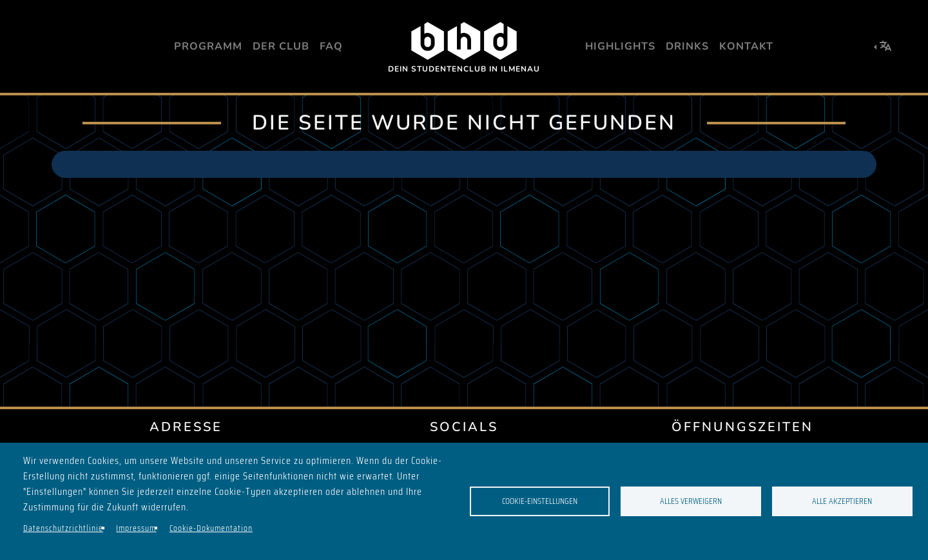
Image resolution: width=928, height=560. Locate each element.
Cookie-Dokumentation (211, 528)
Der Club (281, 46)
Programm (208, 46)
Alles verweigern (691, 501)
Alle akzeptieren (842, 501)
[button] (883, 47)
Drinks (687, 46)
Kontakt (746, 46)
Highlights (620, 46)
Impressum (136, 528)
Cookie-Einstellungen (540, 501)
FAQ (331, 46)
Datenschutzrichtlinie (63, 528)
